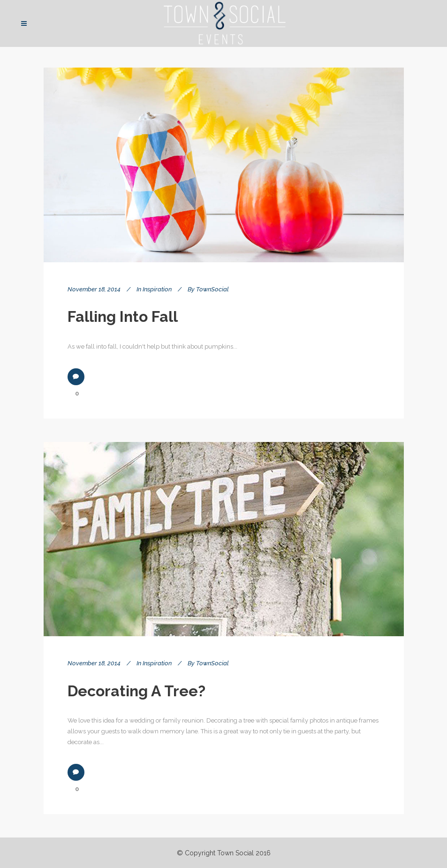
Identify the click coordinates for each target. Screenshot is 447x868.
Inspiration (157, 289)
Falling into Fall (123, 316)
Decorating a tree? (136, 691)
